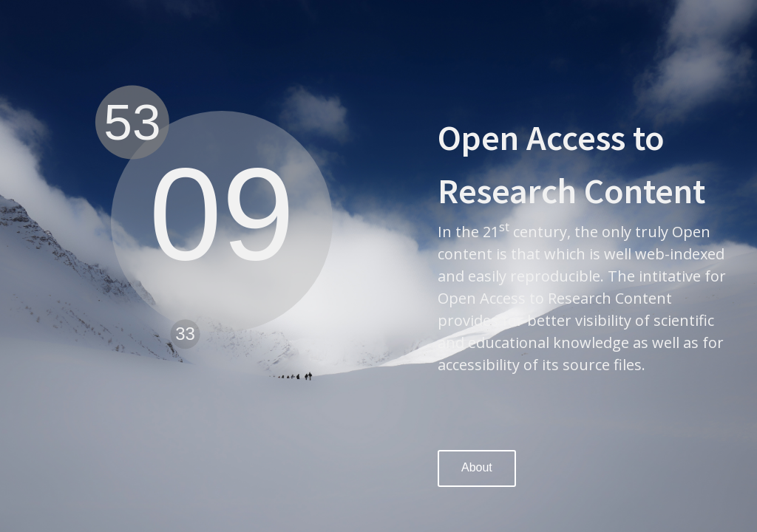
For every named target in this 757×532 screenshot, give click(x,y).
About (477, 467)
